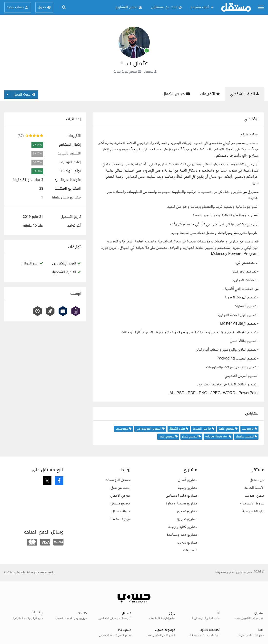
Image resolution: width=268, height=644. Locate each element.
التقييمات (210, 94)
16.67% (37, 162)
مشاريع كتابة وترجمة (183, 527)
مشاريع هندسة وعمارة (182, 504)
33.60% (37, 171)
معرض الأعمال (176, 94)
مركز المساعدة (120, 519)
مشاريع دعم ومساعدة (182, 535)
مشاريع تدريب (187, 543)
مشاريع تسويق (187, 519)
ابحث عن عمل (121, 488)
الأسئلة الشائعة (254, 488)
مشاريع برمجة (187, 488)
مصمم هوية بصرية (125, 72)
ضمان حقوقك (255, 496)
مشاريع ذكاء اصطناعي (181, 496)
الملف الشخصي (244, 94)
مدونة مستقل (121, 511)
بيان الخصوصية (253, 511)
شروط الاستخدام (252, 504)
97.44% (37, 145)
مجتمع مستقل (120, 504)
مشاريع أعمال (188, 480)
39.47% (37, 154)
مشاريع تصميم (187, 511)
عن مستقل (257, 480)
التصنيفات (190, 551)
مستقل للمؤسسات (118, 480)
